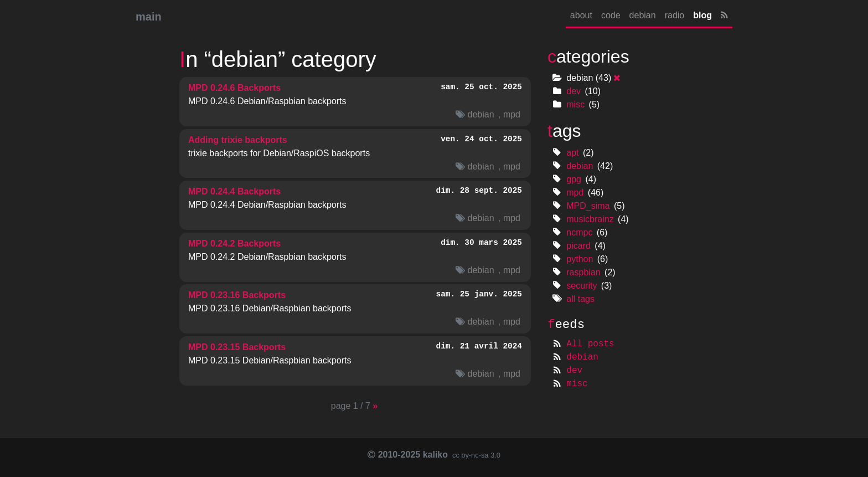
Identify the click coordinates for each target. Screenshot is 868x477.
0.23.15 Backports (237, 347)
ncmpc (579, 232)
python (580, 259)
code (611, 15)
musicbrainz (590, 219)
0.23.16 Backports (237, 295)
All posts (590, 344)
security (582, 286)
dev (573, 91)
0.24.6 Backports (234, 88)
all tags (580, 299)
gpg (574, 179)
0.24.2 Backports (234, 243)
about (581, 15)
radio (675, 15)
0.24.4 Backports (234, 191)
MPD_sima (588, 206)
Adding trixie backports (238, 140)
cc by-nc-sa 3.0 (475, 455)
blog (702, 15)
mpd (512, 114)
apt (572, 153)
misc (575, 104)
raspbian (583, 272)
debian (643, 15)
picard (578, 246)
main (149, 17)
